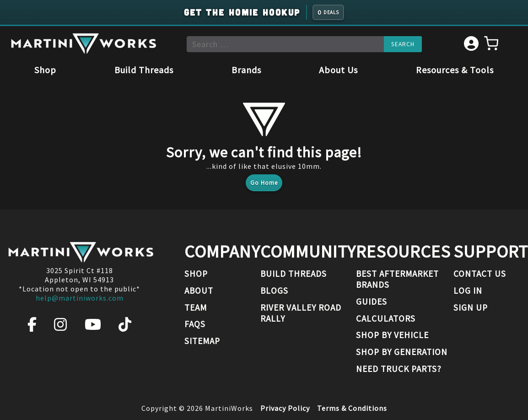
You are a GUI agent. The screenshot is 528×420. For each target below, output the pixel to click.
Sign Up (471, 307)
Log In (468, 291)
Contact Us (480, 274)
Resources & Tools (455, 70)
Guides (372, 302)
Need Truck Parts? (399, 369)
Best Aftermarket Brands (397, 279)
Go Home (264, 183)
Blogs (274, 291)
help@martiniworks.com (80, 298)
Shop (45, 70)
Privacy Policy (285, 408)
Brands (246, 70)
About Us (338, 70)
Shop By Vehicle (392, 335)
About (199, 291)
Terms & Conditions (352, 408)
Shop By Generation (402, 352)
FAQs (195, 324)
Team (196, 307)
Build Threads (144, 70)
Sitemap (202, 341)
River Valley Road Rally (301, 313)
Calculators (386, 318)
